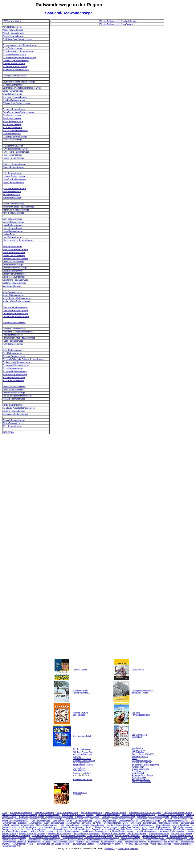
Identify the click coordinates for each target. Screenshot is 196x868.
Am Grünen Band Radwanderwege (17, 39)
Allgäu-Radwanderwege (13, 30)
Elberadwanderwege (83, 821)
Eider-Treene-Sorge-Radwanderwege (18, 112)
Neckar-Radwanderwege (13, 295)
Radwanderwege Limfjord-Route (105, 829)
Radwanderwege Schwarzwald (131, 840)
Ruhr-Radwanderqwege (13, 344)
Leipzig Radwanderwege (35, 829)
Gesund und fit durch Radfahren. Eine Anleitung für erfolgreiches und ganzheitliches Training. (84, 762)
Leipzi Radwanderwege (13, 225)
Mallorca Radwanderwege (14, 253)
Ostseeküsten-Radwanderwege (16, 317)
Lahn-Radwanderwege (12, 219)
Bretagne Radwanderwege (14, 64)
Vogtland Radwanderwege (14, 411)
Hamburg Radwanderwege (14, 176)
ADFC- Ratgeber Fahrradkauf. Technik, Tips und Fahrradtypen (141, 780)
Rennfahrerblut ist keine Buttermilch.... (82, 692)
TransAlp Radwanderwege (14, 399)
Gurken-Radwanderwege (13, 167)
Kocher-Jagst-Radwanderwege (16, 210)
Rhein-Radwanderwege (13, 335)
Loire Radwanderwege (12, 237)
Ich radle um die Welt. (82, 773)
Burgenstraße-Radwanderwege (16, 70)
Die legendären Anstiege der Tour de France (142, 692)
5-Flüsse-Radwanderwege (21, 812)
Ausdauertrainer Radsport (80, 794)
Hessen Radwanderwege (13, 182)
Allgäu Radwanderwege (67, 812)
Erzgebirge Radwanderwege (15, 137)
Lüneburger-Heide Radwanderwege (18, 240)
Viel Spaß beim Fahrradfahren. (80, 769)
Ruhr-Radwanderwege (131, 838)
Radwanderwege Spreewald (181, 840)
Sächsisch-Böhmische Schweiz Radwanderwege (23, 359)
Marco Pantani (138, 670)
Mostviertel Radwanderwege (15, 268)
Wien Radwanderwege (12, 426)
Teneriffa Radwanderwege (14, 393)
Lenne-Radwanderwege (13, 228)
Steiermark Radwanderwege (15, 374)
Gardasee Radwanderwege (14, 164)
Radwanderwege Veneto (23, 844)
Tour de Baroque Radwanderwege (17, 396)
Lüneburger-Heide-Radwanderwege (157, 829)
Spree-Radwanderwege (13, 368)
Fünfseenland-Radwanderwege (16, 152)
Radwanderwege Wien (12, 846)
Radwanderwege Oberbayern (73, 836)
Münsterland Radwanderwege (15, 280)
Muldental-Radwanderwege (14, 283)
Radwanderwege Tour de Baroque (163, 842)
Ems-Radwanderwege (12, 125)
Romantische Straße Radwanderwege (19, 338)
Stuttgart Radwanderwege (14, 378)
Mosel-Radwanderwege (13, 265)
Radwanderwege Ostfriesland (127, 836)
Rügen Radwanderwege (13, 341)
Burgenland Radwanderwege (15, 67)
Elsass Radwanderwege (13, 121)
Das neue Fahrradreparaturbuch (141, 714)
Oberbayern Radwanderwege (15, 307)
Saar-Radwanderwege (12, 353)
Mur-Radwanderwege (12, 286)
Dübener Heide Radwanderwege (16, 103)
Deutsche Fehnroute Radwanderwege (19, 82)
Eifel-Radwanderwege (12, 115)
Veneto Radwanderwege (13, 405)
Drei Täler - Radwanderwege (15, 97)
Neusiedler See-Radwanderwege (17, 298)
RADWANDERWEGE (12, 21)
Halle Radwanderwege (12, 173)
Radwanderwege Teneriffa (135, 842)
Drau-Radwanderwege (12, 94)
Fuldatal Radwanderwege (13, 158)
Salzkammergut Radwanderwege (17, 362)
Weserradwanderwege (183, 844)
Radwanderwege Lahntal (12, 829)
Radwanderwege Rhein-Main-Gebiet (44, 838)
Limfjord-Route (9, 234)
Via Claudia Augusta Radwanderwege (19, 408)
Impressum (110, 848)
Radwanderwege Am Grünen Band (145, 812)
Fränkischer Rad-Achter (13, 146)
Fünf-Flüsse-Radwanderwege (15, 149)
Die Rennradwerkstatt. (83, 749)
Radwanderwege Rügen (154, 838)
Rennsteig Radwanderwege (14, 329)
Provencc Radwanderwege (14, 323)
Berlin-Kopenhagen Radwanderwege (18, 51)
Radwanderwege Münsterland (87, 833)
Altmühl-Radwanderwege (13, 36)
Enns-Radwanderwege (12, 128)
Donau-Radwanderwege (13, 91)
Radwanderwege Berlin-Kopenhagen (78, 815)
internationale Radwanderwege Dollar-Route (21, 819)
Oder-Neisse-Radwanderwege (16, 310)
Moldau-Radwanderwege (13, 262)
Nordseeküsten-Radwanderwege (17, 301)
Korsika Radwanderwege (13, 213)
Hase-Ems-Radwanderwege (15, 179)
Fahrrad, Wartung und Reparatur (81, 714)
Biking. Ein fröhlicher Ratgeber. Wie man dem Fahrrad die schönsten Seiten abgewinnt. (145, 762)
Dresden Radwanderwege (14, 100)
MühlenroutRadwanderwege (15, 274)
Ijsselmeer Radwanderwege (14, 189)
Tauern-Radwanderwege (13, 390)
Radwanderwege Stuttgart (39, 842)
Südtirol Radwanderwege (13, 381)
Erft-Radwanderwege (12, 134)
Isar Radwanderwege (12, 198)
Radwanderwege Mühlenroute (32, 833)
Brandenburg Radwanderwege (16, 60)
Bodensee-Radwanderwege (14, 54)
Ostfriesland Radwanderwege (15, 313)
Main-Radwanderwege (12, 246)
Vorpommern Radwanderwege (16, 414)
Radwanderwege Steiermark (14, 842)
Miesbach (134, 848)
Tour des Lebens (80, 670)
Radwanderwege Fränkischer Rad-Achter (83, 823)
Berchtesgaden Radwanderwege (178, 812)
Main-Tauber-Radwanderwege (15, 249)
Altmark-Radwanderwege (13, 33)
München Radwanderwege (14, 277)
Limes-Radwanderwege (13, 231)
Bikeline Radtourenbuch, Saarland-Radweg (118, 21)
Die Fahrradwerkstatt (82, 736)
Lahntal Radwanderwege (13, 222)
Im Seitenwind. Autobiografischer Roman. (143, 774)
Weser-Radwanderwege (13, 423)
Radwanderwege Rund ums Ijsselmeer (172, 825)
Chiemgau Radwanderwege (14, 76)
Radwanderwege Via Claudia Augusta (52, 844)
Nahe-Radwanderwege (12, 292)
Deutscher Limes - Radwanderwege (153, 817)
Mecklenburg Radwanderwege (16, 259)
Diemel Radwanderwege (13, 85)
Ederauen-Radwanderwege (14, 109)
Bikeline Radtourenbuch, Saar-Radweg (116, 24)
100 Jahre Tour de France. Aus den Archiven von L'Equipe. (84, 754)
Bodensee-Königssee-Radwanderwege (19, 57)
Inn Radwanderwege (11, 195)
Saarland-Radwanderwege (14, 356)
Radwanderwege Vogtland (83, 844)
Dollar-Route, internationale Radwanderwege (22, 88)
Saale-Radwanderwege (13, 350)
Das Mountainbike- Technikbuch (140, 736)
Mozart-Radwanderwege (13, 271)
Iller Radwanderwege (12, 192)
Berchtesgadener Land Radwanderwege (20, 45)
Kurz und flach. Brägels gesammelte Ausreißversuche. (140, 769)
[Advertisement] (180, 76)
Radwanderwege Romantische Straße (101, 838)
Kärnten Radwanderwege (13, 204)
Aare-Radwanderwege (12, 27)
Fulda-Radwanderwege (12, 155)
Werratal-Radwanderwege (14, 420)
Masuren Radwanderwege (14, 256)
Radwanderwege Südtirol (63, 842)
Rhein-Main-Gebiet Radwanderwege (18, 332)
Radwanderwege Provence (182, 836)
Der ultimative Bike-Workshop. (138, 749)
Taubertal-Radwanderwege (14, 387)
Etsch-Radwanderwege (12, 140)
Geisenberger (124, 848)
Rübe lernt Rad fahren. (83, 780)
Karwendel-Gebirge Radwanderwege (18, 207)
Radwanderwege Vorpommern (110, 844)
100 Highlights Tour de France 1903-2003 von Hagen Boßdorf (143, 754)
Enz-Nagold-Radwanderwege (15, 131)
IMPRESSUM (8, 432)
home (4, 812)
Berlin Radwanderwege (12, 48)
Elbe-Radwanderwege (12, 118)
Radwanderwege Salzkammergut (101, 840)
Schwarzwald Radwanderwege (16, 365)
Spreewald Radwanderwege (15, 371)
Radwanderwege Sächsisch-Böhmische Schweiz (64, 840)
